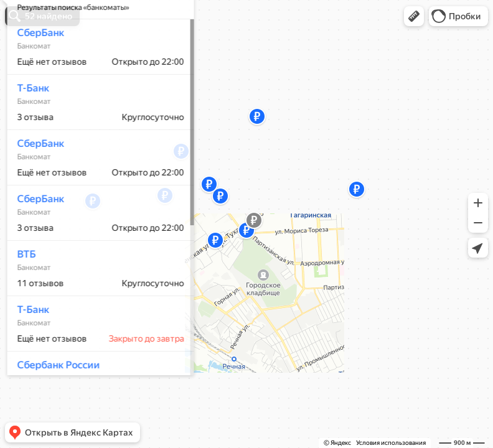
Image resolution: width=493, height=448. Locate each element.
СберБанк (36, 69)
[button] (414, 16)
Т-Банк (29, 125)
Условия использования (391, 443)
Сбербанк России (54, 402)
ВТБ (22, 291)
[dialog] (96, 222)
